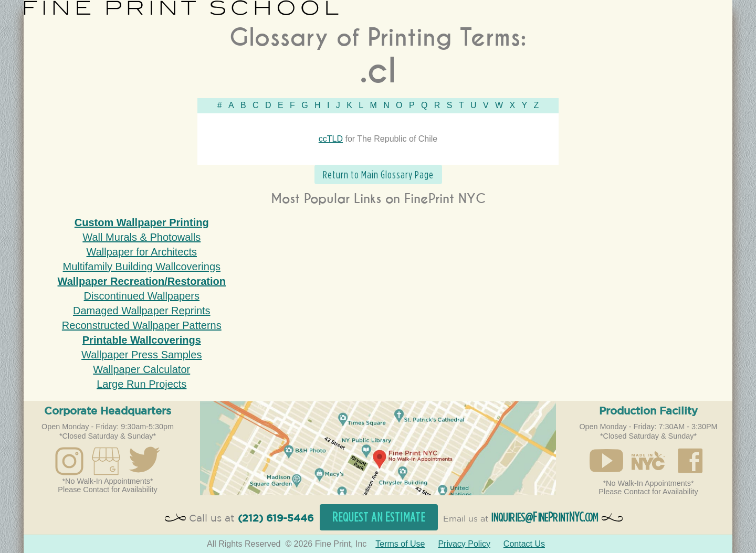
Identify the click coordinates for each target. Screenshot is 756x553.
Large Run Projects (141, 384)
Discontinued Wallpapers (142, 296)
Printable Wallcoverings (142, 340)
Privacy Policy (464, 544)
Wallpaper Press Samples (141, 355)
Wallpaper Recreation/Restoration (142, 281)
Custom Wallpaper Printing (142, 222)
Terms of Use (400, 544)
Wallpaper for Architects (142, 252)
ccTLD (331, 139)
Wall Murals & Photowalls (141, 237)
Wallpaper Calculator (141, 369)
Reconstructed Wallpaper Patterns (142, 325)
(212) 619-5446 (276, 519)
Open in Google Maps (378, 448)
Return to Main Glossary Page (378, 174)
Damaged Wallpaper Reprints (142, 311)
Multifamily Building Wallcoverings (142, 267)
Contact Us (524, 544)
